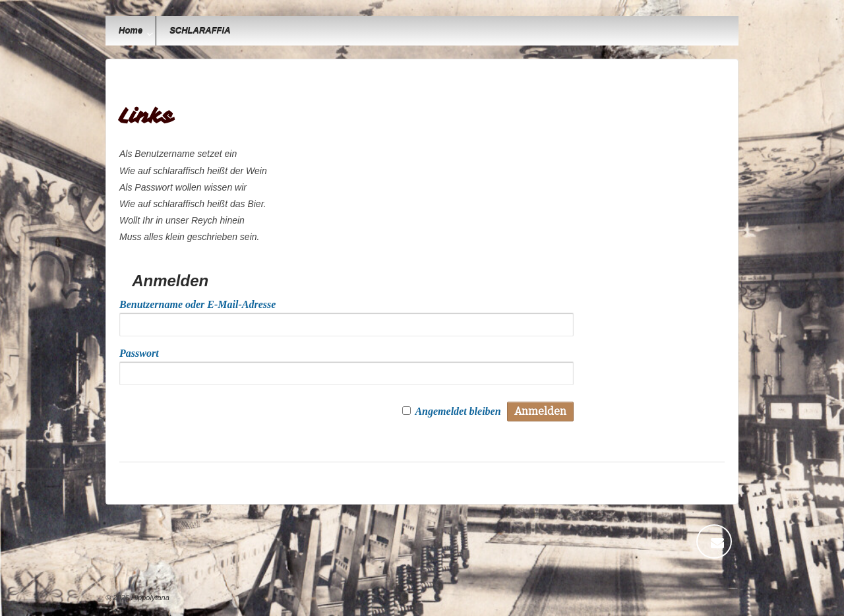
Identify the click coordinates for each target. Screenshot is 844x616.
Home (131, 31)
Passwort (139, 353)
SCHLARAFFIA (200, 31)
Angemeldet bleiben (458, 411)
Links (146, 116)
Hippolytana (149, 598)
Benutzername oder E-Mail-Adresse (197, 304)
